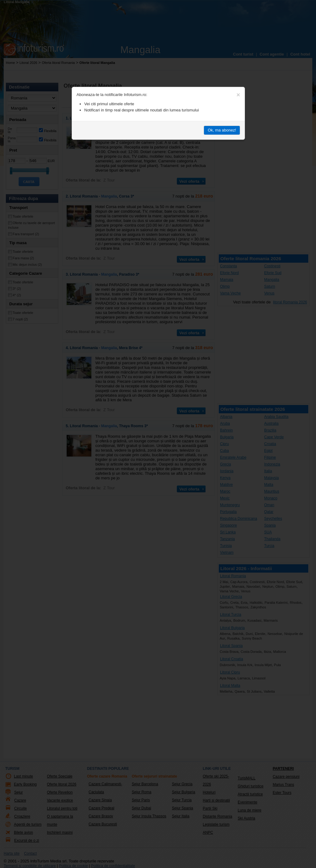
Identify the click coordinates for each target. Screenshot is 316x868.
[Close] (238, 95)
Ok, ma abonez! (222, 130)
